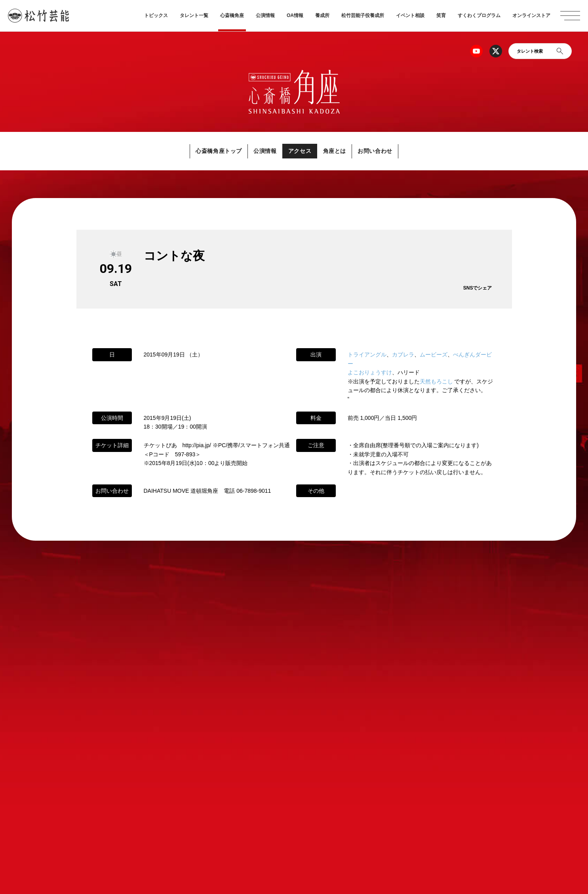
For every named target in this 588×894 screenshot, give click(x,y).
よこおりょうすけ (370, 373)
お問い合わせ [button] (393, 151)
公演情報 (265, 15)
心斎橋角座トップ (202, 151)
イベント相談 (410, 15)
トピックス (156, 15)
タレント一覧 (194, 15)
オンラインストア (531, 15)
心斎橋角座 (232, 15)
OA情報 (295, 15)
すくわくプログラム (479, 15)
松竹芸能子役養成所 (363, 15)
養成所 (322, 15)
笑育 (441, 15)
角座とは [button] (343, 151)
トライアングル (367, 355)
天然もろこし (436, 381)
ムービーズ (434, 355)
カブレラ (403, 355)
